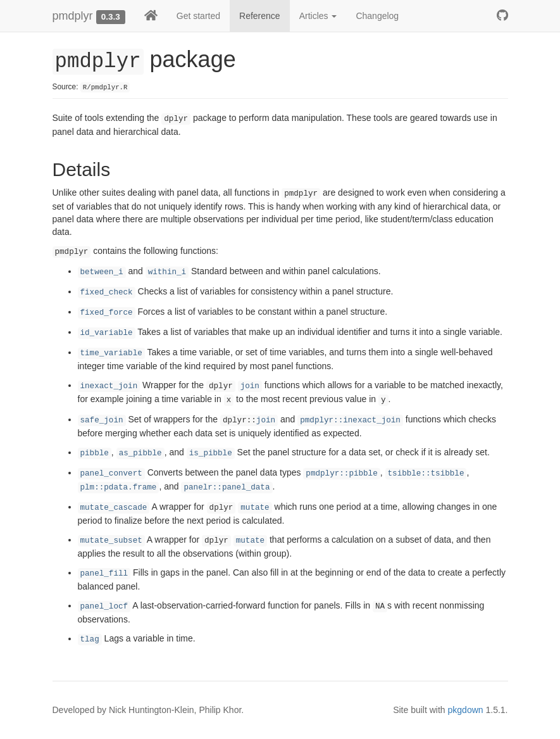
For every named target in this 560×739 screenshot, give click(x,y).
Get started (198, 16)
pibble (95, 453)
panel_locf (104, 607)
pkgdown (466, 710)
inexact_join (109, 386)
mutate (255, 508)
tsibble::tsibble (426, 474)
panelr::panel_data (227, 488)
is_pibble (211, 453)
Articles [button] (318, 16)
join (250, 386)
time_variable (111, 353)
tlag (90, 640)
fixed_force (107, 313)
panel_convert (111, 474)
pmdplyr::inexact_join (350, 420)
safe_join (102, 420)
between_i (102, 272)
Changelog (377, 16)
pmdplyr (73, 16)
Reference (260, 16)
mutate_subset (111, 541)
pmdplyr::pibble (341, 474)
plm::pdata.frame (119, 488)
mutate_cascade (114, 508)
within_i (167, 272)
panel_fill (104, 574)
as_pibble (140, 453)
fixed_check (107, 293)
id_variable (107, 333)
